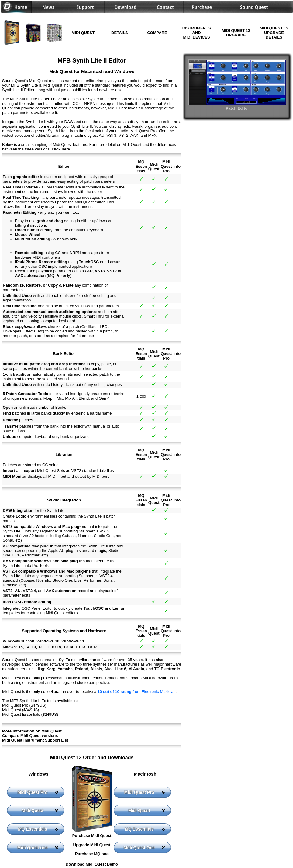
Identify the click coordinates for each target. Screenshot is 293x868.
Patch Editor (237, 106)
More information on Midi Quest (32, 731)
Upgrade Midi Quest (92, 845)
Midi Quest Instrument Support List (35, 740)
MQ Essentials (33, 829)
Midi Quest (33, 811)
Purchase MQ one (92, 854)
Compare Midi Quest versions (30, 736)
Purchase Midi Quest (92, 836)
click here (61, 149)
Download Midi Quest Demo (92, 864)
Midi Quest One (139, 848)
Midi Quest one (33, 848)
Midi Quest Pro (33, 792)
